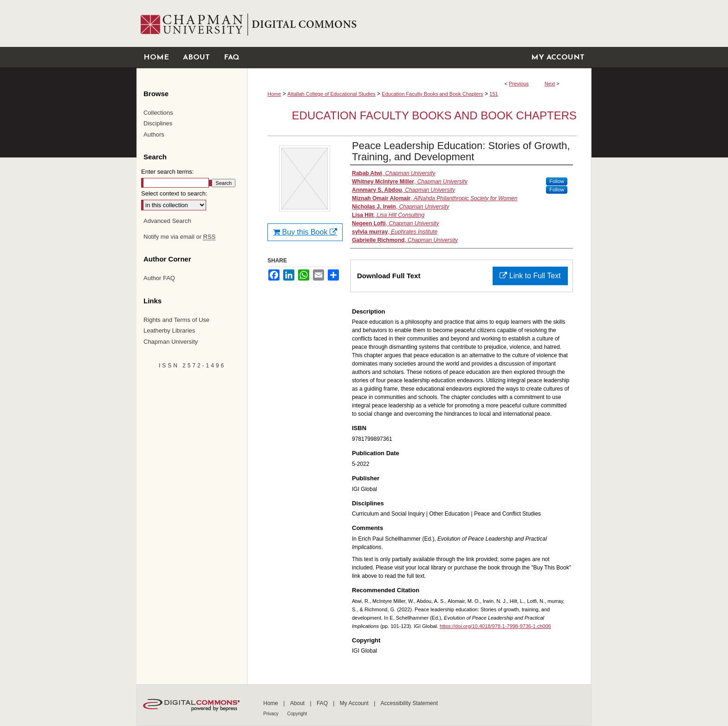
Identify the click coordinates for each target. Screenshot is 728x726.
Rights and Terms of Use (176, 320)
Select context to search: (174, 193)
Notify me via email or (179, 237)
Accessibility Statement (409, 703)
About (298, 703)
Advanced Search (167, 221)
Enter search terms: (167, 172)
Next (550, 84)
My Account (355, 703)
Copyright (297, 714)
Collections (158, 113)
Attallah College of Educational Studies (331, 94)
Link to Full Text (530, 276)
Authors (154, 134)
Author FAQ (159, 278)
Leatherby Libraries (169, 330)
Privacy (272, 714)
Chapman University (171, 342)
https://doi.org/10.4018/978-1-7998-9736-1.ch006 (495, 626)
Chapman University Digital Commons (419, 23)
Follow (557, 181)
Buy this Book (305, 232)
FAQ (323, 703)
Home (274, 94)
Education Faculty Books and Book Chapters (432, 94)
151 (494, 94)
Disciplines (158, 123)
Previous (519, 84)
